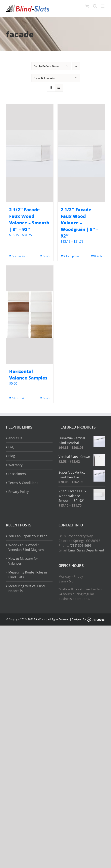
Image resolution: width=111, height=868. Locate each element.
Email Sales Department (86, 550)
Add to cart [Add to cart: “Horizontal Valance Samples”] (18, 398)
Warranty (15, 465)
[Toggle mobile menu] (103, 6)
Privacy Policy (18, 492)
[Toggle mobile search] (95, 6)
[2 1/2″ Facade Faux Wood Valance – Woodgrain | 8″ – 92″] (81, 153)
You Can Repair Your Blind (28, 536)
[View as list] (59, 88)
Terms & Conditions (23, 483)
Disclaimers (17, 474)
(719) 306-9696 (81, 546)
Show (44, 78)
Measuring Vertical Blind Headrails (27, 588)
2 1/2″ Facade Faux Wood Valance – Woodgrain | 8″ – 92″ (80, 223)
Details (46, 256)
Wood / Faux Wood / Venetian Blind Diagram (26, 547)
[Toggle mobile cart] (87, 6)
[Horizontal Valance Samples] (30, 315)
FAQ (11, 447)
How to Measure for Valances (23, 561)
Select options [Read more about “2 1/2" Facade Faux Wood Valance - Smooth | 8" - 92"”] (20, 256)
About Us (15, 438)
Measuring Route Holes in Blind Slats (28, 575)
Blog (12, 456)
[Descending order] (76, 66)
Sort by (46, 66)
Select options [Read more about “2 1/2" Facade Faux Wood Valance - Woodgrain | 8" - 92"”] (71, 256)
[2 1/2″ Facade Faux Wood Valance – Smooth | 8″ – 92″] (30, 153)
